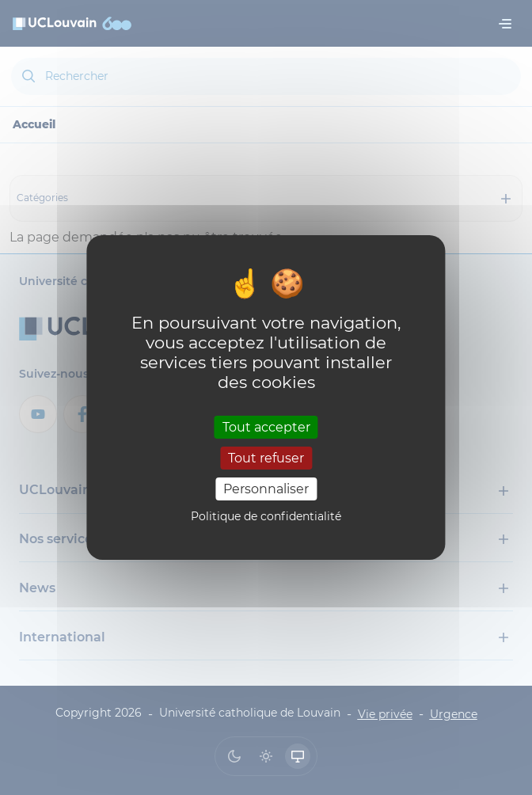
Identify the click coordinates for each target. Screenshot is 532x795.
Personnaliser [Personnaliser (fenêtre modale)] (266, 489)
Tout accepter (266, 426)
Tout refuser (266, 458)
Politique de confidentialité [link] (266, 516)
